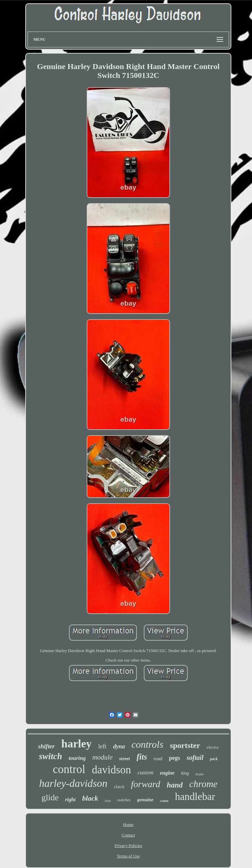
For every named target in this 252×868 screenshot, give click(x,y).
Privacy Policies (128, 845)
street (125, 759)
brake (200, 774)
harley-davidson (73, 783)
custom (145, 773)
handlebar (195, 797)
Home (128, 824)
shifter (46, 746)
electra (213, 747)
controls (147, 744)
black (90, 798)
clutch (119, 787)
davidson (111, 770)
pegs (175, 758)
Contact (128, 835)
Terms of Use (128, 856)
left (102, 746)
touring (77, 758)
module (102, 757)
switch (51, 756)
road (158, 759)
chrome (203, 784)
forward (146, 784)
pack (214, 759)
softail (195, 758)
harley (77, 744)
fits (142, 757)
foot (108, 801)
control (69, 769)
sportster (185, 745)
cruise (164, 801)
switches (124, 800)
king (185, 773)
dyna (119, 746)
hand (175, 785)
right (70, 799)
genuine (145, 800)
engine (167, 773)
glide (50, 798)
